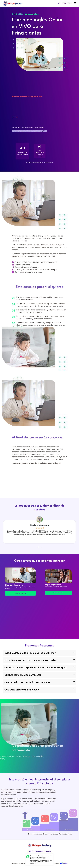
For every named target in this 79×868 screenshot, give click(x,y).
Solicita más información (42, 851)
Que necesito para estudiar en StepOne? (27, 682)
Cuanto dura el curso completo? (23, 675)
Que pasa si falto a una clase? (22, 690)
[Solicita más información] (29, 851)
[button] (75, 3)
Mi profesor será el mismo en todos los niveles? (31, 660)
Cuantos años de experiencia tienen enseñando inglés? (36, 668)
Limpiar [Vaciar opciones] (15, 117)
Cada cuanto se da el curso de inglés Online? (30, 653)
